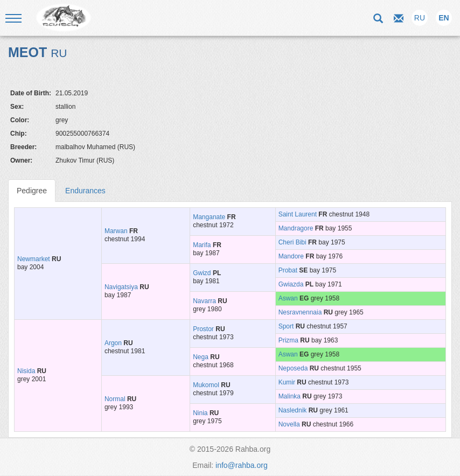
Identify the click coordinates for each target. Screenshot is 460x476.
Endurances (85, 191)
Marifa (202, 245)
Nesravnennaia (300, 312)
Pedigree (32, 191)
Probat (288, 270)
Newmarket (34, 259)
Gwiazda (291, 284)
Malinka (290, 396)
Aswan (288, 298)
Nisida (26, 371)
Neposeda (293, 368)
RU (420, 18)
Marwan (116, 231)
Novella (289, 424)
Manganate (209, 217)
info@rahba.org (242, 465)
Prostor (203, 329)
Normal (115, 399)
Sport (286, 326)
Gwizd (202, 273)
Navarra (204, 301)
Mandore (291, 256)
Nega (201, 357)
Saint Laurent (298, 214)
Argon (113, 343)
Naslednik (293, 410)
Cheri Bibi (292, 242)
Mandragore (296, 228)
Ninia (200, 413)
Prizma (288, 340)
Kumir (287, 382)
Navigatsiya (121, 287)
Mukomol (206, 385)
